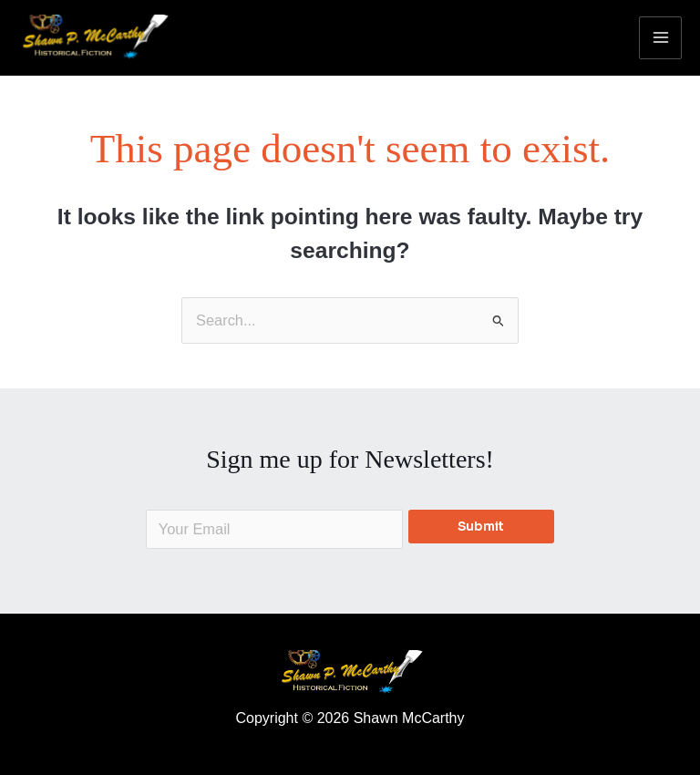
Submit (481, 527)
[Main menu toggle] (660, 38)
